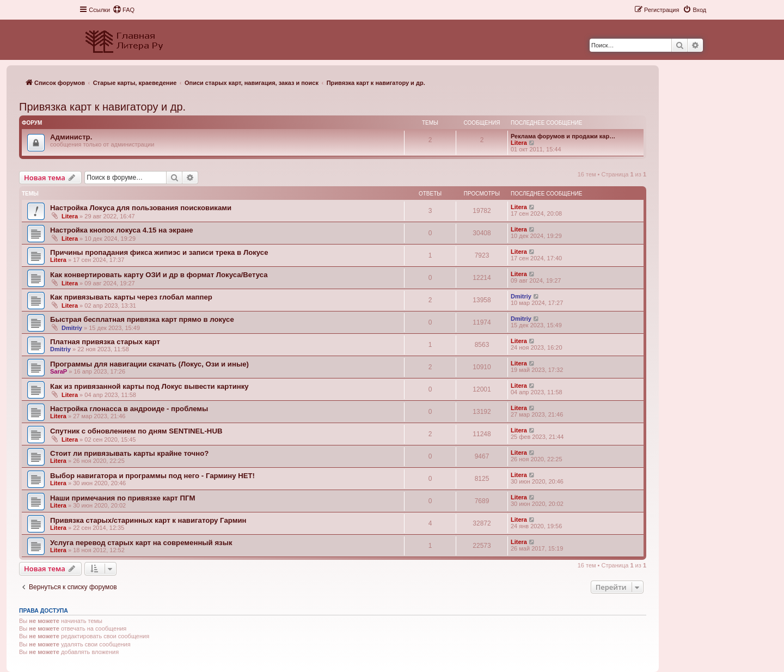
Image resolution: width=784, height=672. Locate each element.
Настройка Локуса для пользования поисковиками (141, 208)
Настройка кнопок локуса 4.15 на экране (122, 230)
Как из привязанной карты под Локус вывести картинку (149, 386)
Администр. (71, 137)
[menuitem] (124, 10)
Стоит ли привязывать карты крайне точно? (129, 453)
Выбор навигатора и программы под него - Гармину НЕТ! (152, 476)
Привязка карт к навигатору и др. (102, 107)
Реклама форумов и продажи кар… (563, 136)
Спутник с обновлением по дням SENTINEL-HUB (136, 431)
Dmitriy (521, 296)
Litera (519, 143)
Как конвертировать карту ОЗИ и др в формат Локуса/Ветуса (159, 275)
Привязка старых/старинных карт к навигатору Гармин (148, 520)
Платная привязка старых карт (105, 342)
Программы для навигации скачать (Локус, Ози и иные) (149, 364)
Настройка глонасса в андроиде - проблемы (129, 409)
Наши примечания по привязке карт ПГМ (122, 498)
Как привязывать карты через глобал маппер (131, 297)
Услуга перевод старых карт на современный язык (141, 543)
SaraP (59, 371)
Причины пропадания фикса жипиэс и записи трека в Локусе (159, 252)
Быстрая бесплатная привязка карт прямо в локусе (142, 319)
